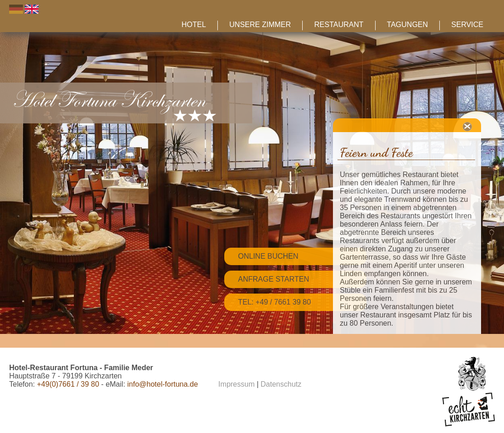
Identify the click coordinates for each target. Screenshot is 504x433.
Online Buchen (268, 256)
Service (467, 25)
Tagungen (407, 25)
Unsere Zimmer (260, 25)
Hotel (194, 25)
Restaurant (339, 25)
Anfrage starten (274, 279)
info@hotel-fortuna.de (163, 384)
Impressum (236, 384)
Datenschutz (281, 384)
